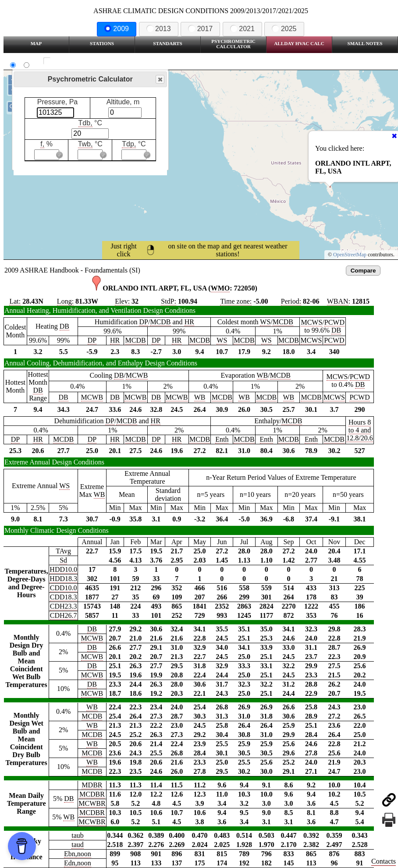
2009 (117, 29)
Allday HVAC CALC (299, 43)
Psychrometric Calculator (233, 44)
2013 (159, 29)
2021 (242, 29)
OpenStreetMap (350, 255)
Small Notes (365, 43)
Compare (363, 271)
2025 (284, 29)
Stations (102, 43)
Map (36, 43)
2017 (200, 29)
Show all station (73, 61)
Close (160, 80)
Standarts (168, 43)
